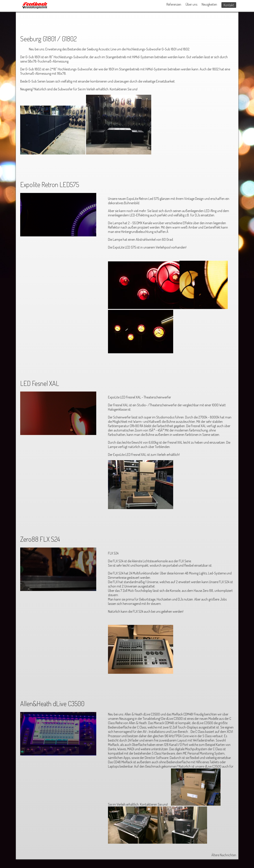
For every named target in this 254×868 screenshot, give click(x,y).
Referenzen (174, 4)
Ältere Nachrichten (224, 855)
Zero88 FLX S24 (40, 539)
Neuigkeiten (209, 4)
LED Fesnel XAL (40, 383)
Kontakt (229, 5)
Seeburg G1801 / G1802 (48, 39)
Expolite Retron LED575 (50, 184)
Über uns (191, 4)
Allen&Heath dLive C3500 (52, 703)
